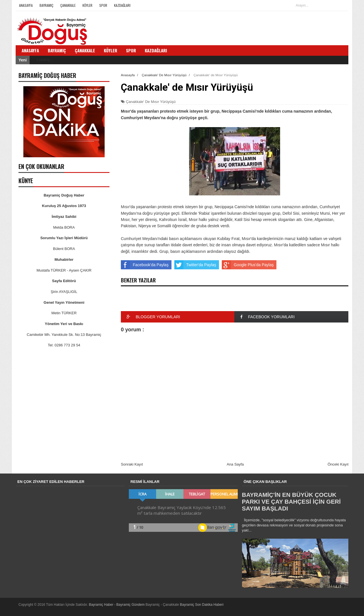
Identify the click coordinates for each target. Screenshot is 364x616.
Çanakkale (68, 5)
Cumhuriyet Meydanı (139, 239)
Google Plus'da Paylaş (248, 265)
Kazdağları (122, 5)
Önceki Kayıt (338, 464)
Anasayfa (26, 5)
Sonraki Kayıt (132, 464)
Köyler (87, 5)
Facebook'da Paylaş (145, 265)
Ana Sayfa (235, 464)
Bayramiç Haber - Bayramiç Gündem (117, 605)
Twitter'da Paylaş (195, 265)
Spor (103, 5)
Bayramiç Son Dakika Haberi (202, 605)
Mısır (125, 207)
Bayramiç (46, 5)
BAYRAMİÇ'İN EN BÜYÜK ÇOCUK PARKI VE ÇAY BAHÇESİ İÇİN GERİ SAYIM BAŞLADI (291, 502)
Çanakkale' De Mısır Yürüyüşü (151, 102)
